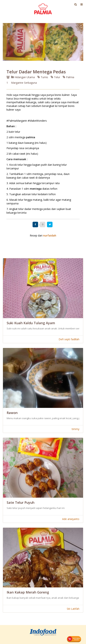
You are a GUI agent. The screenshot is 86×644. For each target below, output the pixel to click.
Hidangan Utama (23, 77)
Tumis (43, 77)
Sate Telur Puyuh (21, 502)
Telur (55, 77)
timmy (76, 429)
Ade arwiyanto (71, 519)
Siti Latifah (73, 609)
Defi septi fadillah (69, 339)
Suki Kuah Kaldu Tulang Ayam (31, 323)
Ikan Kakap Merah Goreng (28, 592)
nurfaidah (50, 235)
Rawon (12, 413)
